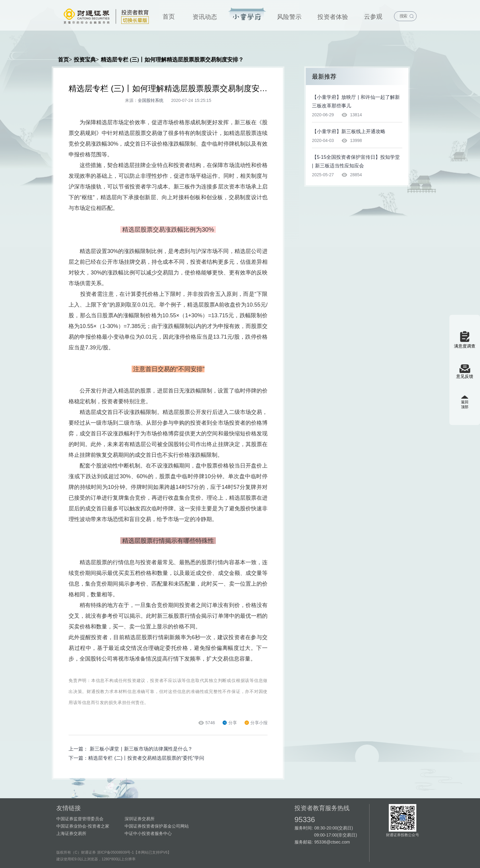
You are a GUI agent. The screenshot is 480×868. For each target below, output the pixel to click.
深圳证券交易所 (140, 819)
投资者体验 (333, 17)
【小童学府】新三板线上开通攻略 (349, 131)
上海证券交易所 (71, 833)
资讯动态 (205, 17)
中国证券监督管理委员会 (80, 819)
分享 (230, 723)
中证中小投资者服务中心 (148, 833)
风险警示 (289, 17)
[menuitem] (169, 15)
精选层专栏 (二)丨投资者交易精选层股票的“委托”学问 (146, 758)
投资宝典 (247, 14)
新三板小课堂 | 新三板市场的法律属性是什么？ (141, 749)
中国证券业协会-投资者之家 (83, 826)
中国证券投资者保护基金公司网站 (157, 826)
